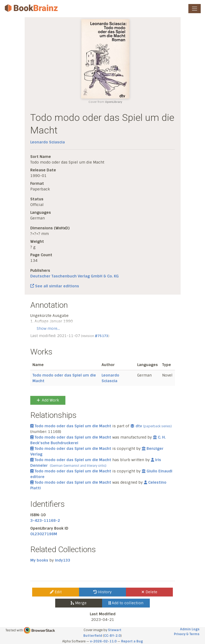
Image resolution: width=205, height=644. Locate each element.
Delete (149, 592)
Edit (56, 592)
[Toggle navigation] (195, 9)
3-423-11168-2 (45, 520)
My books (39, 560)
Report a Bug (132, 641)
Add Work (48, 400)
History (102, 592)
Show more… (48, 328)
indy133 (63, 560)
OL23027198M (44, 534)
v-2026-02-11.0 (103, 641)
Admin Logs (190, 629)
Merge (79, 603)
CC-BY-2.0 (112, 636)
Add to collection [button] (126, 603)
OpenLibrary (114, 102)
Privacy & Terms (187, 634)
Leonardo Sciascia (48, 142)
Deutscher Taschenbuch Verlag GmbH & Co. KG (74, 276)
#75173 (102, 336)
